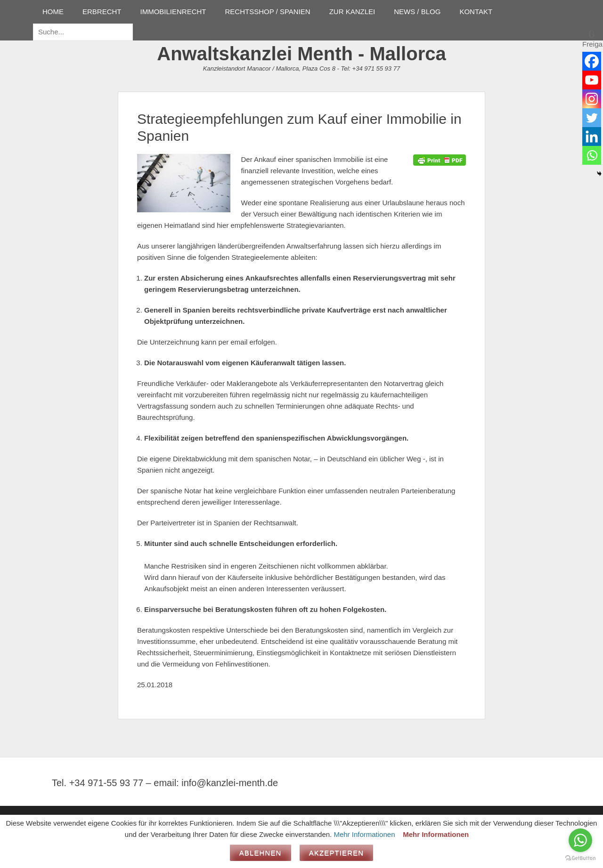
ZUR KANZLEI (352, 12)
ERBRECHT (102, 12)
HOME (53, 12)
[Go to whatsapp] (580, 840)
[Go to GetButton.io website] (580, 858)
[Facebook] (592, 61)
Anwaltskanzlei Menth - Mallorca (301, 54)
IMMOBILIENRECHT (173, 12)
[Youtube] (592, 80)
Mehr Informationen (364, 834)
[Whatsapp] (592, 155)
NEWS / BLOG (417, 12)
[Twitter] (592, 118)
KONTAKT (476, 12)
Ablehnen (261, 853)
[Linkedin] (592, 137)
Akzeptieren (337, 853)
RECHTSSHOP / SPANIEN (268, 12)
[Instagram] (592, 99)
